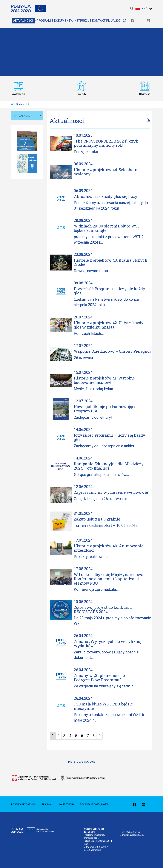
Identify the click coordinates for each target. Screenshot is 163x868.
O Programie (44, 21)
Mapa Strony (67, 804)
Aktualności (23, 21)
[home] (12, 104)
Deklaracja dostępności (94, 804)
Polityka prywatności (24, 804)
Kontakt (99, 21)
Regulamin (48, 804)
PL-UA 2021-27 (116, 21)
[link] (132, 21)
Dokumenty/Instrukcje (73, 21)
